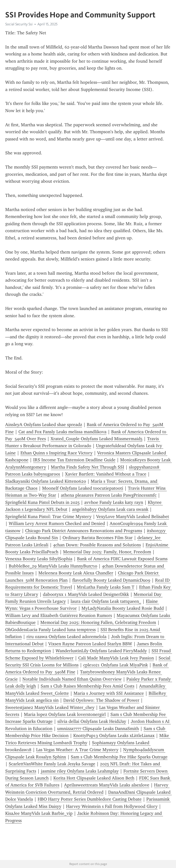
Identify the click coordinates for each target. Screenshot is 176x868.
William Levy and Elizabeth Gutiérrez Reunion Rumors (59, 615)
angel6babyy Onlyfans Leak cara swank (110, 509)
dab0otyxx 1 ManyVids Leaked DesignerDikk (86, 594)
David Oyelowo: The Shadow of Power (101, 700)
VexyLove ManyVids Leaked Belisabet (133, 517)
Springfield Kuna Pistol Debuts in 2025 (42, 502)
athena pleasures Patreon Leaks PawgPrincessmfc (109, 495)
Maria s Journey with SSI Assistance (109, 693)
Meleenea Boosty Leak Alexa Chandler (76, 573)
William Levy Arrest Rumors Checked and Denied (57, 523)
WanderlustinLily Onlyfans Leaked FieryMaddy (101, 651)
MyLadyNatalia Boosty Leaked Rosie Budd (123, 608)
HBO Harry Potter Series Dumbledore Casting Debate (90, 799)
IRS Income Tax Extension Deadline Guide (74, 460)
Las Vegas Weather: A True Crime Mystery (77, 750)
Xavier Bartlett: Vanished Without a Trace (106, 474)
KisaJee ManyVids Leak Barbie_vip (39, 813)
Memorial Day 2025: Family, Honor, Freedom (107, 552)
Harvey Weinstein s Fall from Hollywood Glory (112, 806)
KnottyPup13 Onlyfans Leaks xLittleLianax (114, 736)
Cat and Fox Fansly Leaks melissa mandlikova (62, 432)
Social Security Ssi (19, 24)
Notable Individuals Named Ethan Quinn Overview (72, 679)
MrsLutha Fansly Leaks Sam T (106, 587)
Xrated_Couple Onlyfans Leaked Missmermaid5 (96, 439)
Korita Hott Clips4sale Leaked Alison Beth (94, 778)
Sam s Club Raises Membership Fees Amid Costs (88, 686)
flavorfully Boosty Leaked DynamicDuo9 (111, 580)
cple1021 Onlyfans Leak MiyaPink (116, 665)
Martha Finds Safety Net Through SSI (88, 467)
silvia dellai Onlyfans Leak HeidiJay (92, 721)
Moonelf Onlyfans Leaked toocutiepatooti (83, 488)
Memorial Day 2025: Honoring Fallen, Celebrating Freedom (98, 622)
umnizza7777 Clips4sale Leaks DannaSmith (98, 729)
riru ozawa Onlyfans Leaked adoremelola (66, 637)
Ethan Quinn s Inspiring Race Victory (56, 453)
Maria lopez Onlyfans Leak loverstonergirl (65, 714)
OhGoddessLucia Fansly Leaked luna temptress (50, 630)
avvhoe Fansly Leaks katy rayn (114, 502)
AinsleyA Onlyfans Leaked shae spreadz (44, 425)
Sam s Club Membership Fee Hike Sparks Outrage (119, 757)
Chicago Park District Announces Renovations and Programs (84, 531)
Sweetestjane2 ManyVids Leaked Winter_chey (50, 707)
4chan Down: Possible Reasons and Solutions (97, 545)
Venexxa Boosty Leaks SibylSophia (39, 559)
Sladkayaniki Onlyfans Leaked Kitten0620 (46, 481)
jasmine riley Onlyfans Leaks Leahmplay (80, 771)
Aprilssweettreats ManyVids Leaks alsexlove (107, 785)
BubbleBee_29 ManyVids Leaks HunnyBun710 (53, 566)
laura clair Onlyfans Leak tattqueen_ (106, 601)
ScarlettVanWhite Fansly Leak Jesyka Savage (52, 764)
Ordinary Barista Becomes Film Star (98, 538)
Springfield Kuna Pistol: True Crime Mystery (48, 517)
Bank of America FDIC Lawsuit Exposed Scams (122, 559)
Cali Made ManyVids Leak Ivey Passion (116, 658)
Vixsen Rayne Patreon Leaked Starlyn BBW (90, 644)
